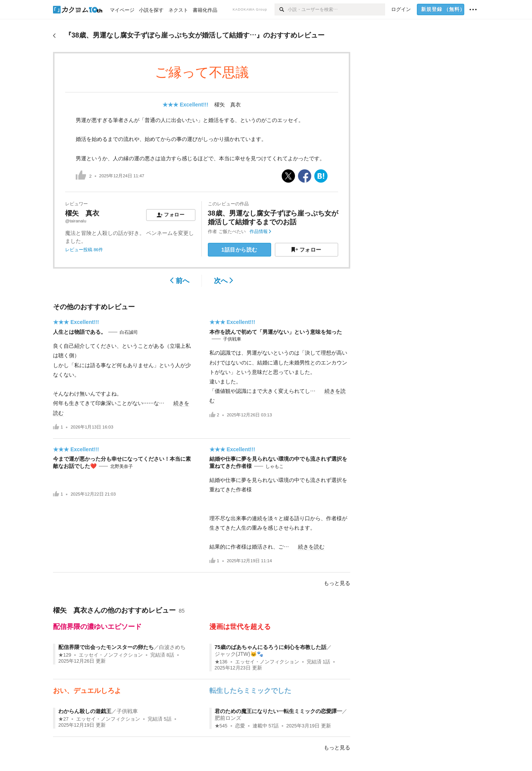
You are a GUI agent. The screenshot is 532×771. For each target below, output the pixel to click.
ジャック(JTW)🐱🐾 (239, 654)
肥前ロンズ (228, 718)
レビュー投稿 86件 (84, 250)
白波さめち (172, 647)
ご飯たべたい (232, 231)
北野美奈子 (122, 466)
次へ (224, 281)
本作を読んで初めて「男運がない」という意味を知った (276, 332)
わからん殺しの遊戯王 (85, 711)
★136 (221, 662)
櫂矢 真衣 (228, 105)
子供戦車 (232, 339)
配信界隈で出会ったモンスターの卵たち (106, 647)
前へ (180, 281)
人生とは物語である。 (80, 332)
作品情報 (260, 231)
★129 (65, 655)
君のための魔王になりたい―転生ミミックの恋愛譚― (278, 711)
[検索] (281, 9)
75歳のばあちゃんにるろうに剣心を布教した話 (271, 647)
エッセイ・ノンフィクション (111, 655)
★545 (221, 726)
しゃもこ (275, 466)
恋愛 (240, 726)
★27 (63, 719)
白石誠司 (129, 332)
